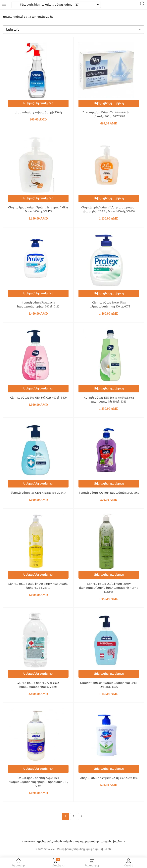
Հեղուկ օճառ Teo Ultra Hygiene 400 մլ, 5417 (38, 493)
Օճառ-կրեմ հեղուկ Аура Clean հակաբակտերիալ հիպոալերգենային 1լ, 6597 (38, 782)
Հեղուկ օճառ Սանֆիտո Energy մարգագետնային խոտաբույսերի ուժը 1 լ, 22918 (109, 588)
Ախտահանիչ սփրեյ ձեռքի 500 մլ (38, 112)
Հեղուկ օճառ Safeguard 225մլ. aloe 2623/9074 (109, 778)
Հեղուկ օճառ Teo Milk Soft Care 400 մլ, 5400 (38, 398)
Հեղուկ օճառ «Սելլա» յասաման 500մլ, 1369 (109, 493)
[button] (73, 30)
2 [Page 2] (74, 816)
